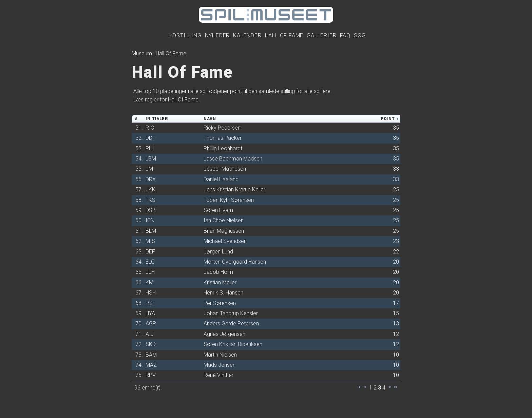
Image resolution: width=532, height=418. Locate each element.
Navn (210, 119)
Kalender (247, 35)
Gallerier (321, 35)
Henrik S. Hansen (223, 293)
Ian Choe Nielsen (224, 220)
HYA (150, 313)
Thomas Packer (223, 138)
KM (149, 282)
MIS (150, 241)
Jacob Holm (218, 272)
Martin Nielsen (220, 355)
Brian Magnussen (224, 231)
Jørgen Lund (218, 252)
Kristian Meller (220, 282)
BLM (151, 231)
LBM (151, 159)
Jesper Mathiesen (225, 169)
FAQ (345, 35)
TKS (150, 200)
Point (388, 119)
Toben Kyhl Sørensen (229, 200)
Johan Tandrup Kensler (231, 313)
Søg (360, 35)
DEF (150, 252)
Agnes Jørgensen (224, 334)
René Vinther (218, 375)
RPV (151, 375)
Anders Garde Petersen (231, 324)
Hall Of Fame (284, 35)
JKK (150, 189)
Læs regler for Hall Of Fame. (167, 100)
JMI (150, 169)
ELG (150, 262)
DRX (151, 179)
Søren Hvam (218, 210)
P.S (149, 303)
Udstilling (185, 35)
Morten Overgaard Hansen (235, 262)
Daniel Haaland (221, 179)
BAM (151, 355)
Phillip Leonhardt (223, 148)
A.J (149, 334)
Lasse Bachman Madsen (233, 159)
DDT (150, 138)
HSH (151, 293)
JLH (150, 272)
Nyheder (217, 35)
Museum (142, 53)
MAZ (151, 365)
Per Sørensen (220, 303)
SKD (151, 344)
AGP (151, 324)
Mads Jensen (220, 365)
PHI (150, 148)
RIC (150, 128)
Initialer (157, 119)
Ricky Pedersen (222, 128)
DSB (151, 210)
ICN (150, 220)
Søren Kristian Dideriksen (233, 344)
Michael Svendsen (225, 241)
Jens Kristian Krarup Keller (234, 189)
